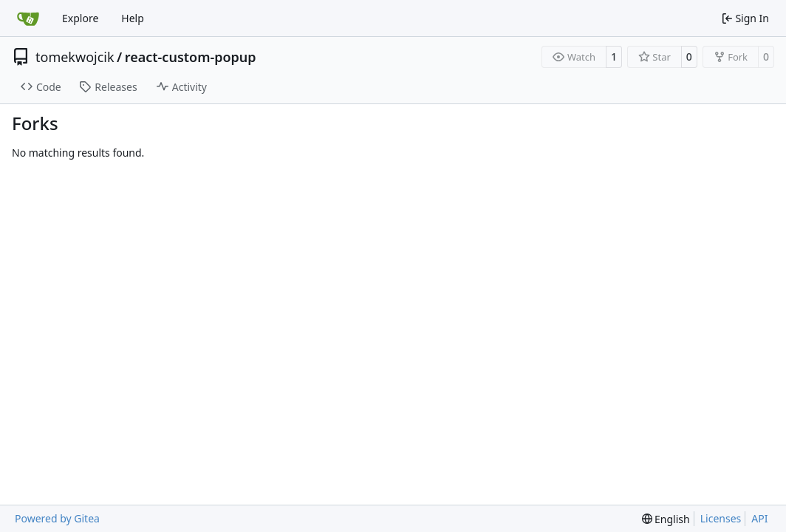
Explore (80, 18)
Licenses (721, 518)
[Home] (28, 18)
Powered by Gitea (57, 518)
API (759, 518)
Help (133, 18)
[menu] (666, 519)
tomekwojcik (75, 57)
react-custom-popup (191, 57)
